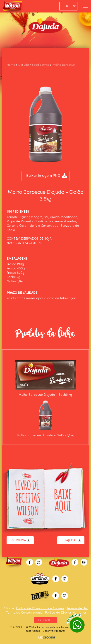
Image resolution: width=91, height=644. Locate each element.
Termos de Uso (77, 608)
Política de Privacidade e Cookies (40, 608)
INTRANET (45, 620)
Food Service (41, 65)
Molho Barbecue (64, 65)
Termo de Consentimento (24, 613)
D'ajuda (24, 65)
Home (11, 65)
